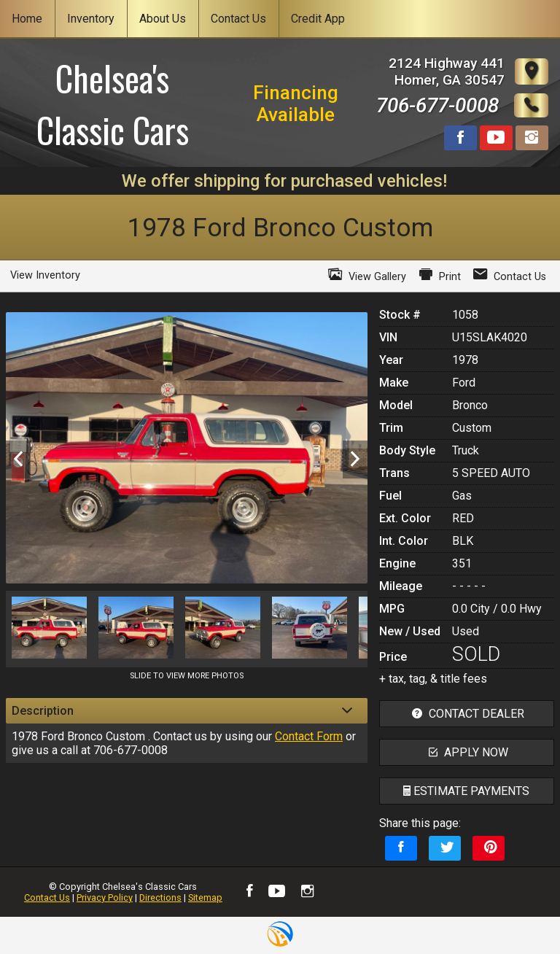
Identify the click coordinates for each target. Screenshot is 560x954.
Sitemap (205, 897)
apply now (467, 752)
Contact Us (47, 897)
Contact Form (309, 736)
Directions (160, 897)
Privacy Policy (105, 897)
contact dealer (466, 714)
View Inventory (45, 275)
